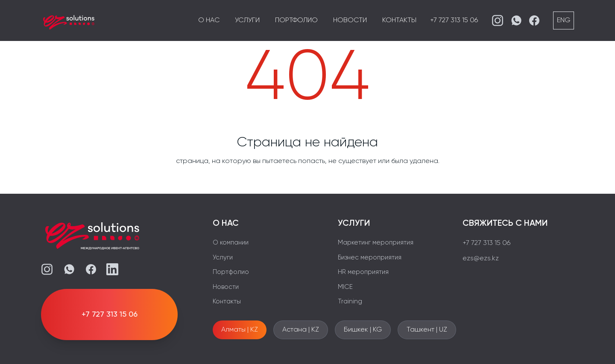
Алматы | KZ (240, 330)
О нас (209, 20)
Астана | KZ (301, 330)
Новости (350, 20)
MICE (345, 287)
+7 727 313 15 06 (454, 20)
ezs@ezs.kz (481, 259)
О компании (231, 243)
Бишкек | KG (363, 330)
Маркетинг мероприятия (376, 243)
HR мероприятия (363, 272)
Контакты (399, 20)
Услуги (247, 20)
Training (350, 301)
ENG (564, 20)
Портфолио (296, 20)
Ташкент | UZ (427, 330)
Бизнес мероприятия (370, 258)
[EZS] (69, 20)
